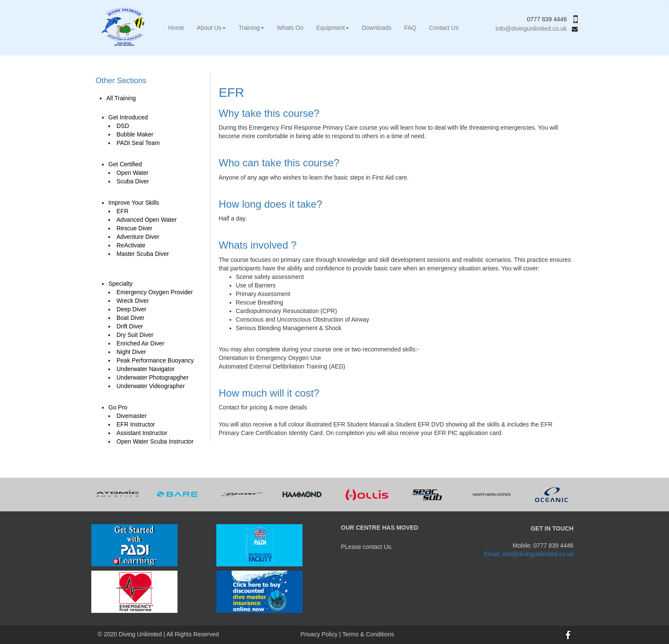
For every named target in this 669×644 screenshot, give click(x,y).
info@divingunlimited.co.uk (537, 29)
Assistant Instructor (142, 433)
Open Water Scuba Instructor (155, 441)
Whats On (290, 28)
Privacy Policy (319, 634)
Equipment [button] (333, 28)
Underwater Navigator (145, 369)
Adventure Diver (138, 237)
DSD (123, 126)
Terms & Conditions (368, 634)
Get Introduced (128, 117)
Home (176, 28)
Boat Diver (130, 318)
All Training (121, 98)
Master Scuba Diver (143, 254)
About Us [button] (211, 28)
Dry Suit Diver (135, 335)
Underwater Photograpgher (153, 377)
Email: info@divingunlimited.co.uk (529, 554)
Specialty (121, 284)
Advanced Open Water (147, 220)
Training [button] (251, 28)
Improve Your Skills (134, 203)
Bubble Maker (135, 134)
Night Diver (131, 352)
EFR (122, 211)
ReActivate (131, 245)
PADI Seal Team (138, 143)
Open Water (132, 173)
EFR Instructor (136, 424)
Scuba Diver (133, 181)
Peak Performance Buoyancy (155, 360)
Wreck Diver (133, 301)
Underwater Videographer (151, 386)
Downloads (377, 28)
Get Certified (125, 164)
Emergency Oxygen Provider (155, 292)
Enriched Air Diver (140, 343)
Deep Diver (131, 309)
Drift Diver (130, 326)
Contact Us (444, 28)
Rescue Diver (134, 228)
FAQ (410, 28)
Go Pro (118, 407)
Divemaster (132, 416)
